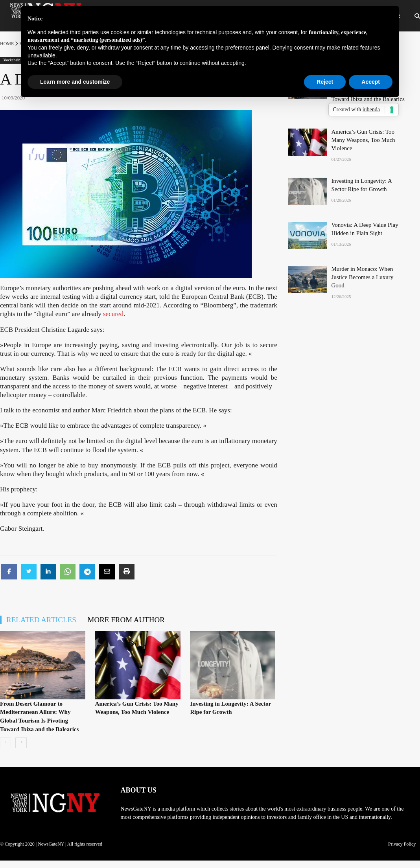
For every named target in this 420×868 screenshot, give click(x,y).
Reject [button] (325, 82)
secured (113, 314)
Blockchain (11, 60)
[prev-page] (6, 743)
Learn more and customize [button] (75, 82)
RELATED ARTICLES (41, 620)
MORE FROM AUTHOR (126, 620)
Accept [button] (371, 82)
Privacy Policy (402, 844)
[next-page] (21, 743)
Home (7, 44)
